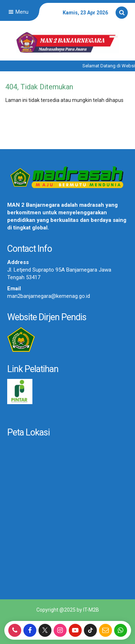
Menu (18, 12)
